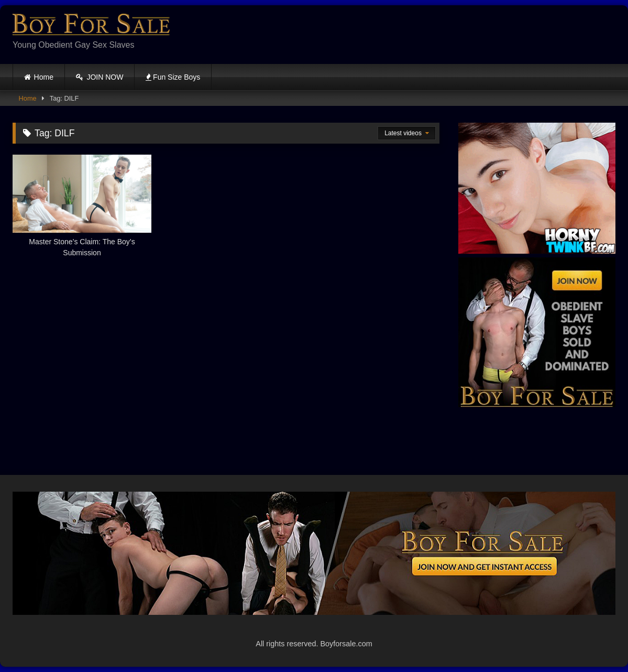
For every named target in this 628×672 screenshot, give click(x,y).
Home (44, 77)
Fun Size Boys (173, 77)
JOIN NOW (100, 77)
